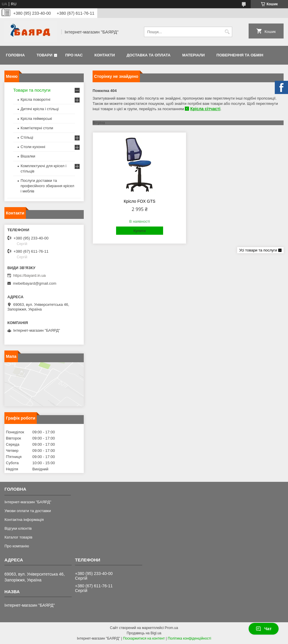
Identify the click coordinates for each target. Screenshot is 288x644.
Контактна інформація (24, 520)
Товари (44, 55)
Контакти (105, 55)
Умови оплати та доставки (28, 511)
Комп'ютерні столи (37, 128)
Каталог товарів (18, 537)
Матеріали (193, 55)
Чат (264, 629)
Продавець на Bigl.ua (144, 633)
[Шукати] (227, 32)
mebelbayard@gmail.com (35, 283)
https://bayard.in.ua (30, 275)
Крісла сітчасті (205, 109)
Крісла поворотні (35, 99)
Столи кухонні (33, 147)
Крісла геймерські (36, 119)
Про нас (74, 55)
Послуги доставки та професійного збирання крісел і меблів (47, 186)
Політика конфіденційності (190, 638)
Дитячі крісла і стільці (40, 109)
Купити (140, 231)
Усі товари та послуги (258, 250)
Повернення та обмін (240, 55)
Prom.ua (171, 628)
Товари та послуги (32, 90)
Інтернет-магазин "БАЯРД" (28, 502)
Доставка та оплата (149, 55)
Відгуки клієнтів (18, 528)
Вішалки (28, 156)
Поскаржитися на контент (144, 638)
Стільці (27, 137)
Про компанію (17, 546)
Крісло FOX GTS (140, 201)
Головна (15, 55)
